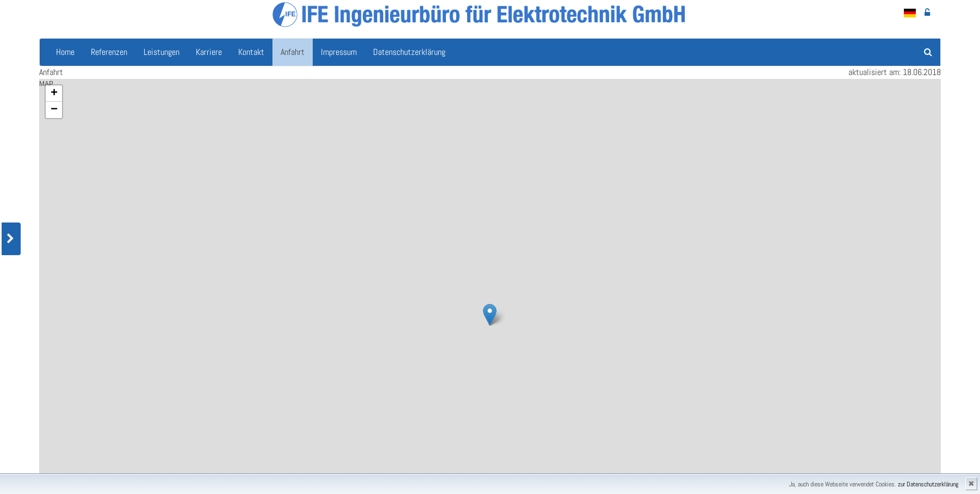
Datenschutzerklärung (409, 52)
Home (65, 52)
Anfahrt (293, 52)
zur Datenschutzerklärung (928, 484)
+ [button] (54, 94)
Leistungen (162, 52)
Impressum (339, 52)
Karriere (209, 52)
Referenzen (109, 52)
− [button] (54, 110)
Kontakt (251, 52)
